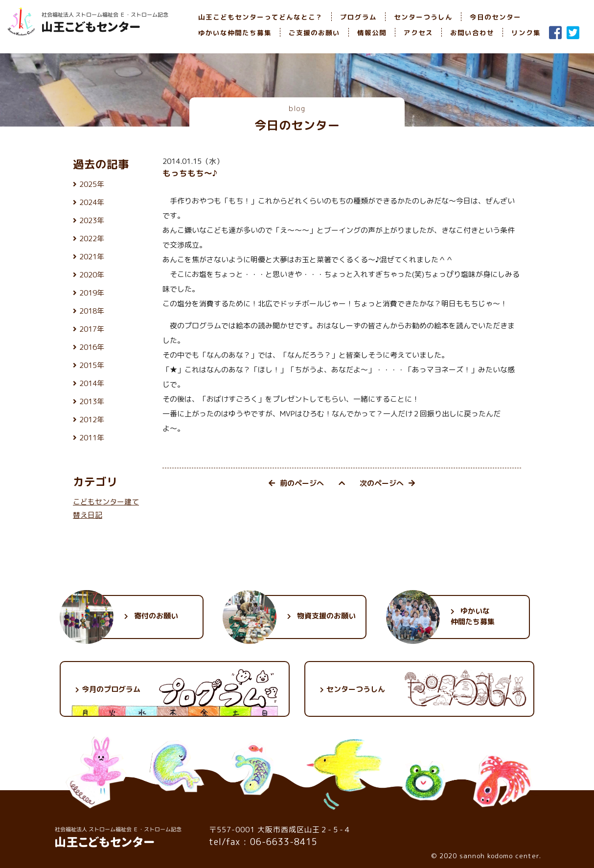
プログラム (358, 17)
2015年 (92, 365)
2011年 (92, 438)
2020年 (92, 275)
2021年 (92, 257)
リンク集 (526, 33)
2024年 (92, 202)
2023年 (92, 220)
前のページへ (296, 483)
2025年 (92, 184)
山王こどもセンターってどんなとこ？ (261, 17)
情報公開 (372, 33)
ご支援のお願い (314, 33)
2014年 (92, 383)
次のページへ (387, 483)
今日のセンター (495, 17)
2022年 (92, 239)
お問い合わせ (472, 33)
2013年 (92, 401)
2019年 (92, 293)
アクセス (418, 33)
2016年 (92, 347)
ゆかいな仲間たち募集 (235, 33)
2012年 (92, 420)
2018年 (92, 311)
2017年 (92, 329)
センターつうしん (423, 17)
